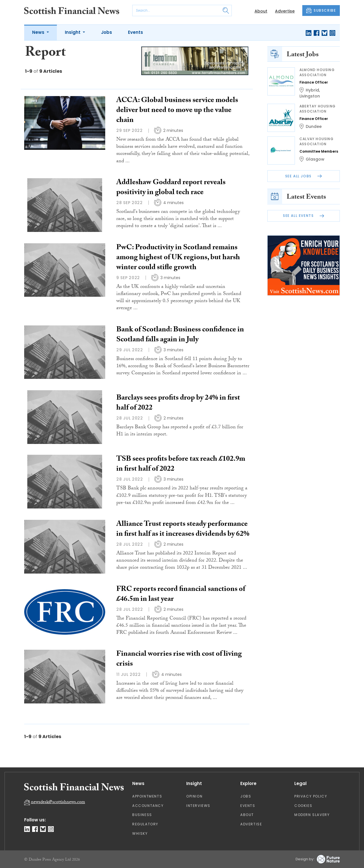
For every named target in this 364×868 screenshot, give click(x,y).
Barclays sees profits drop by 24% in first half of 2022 (178, 403)
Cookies (303, 806)
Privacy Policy (311, 796)
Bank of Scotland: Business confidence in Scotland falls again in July (180, 335)
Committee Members (319, 151)
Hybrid (312, 90)
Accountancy (148, 806)
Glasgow (315, 159)
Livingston (310, 96)
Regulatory (145, 824)
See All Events (304, 216)
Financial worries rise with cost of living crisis (179, 660)
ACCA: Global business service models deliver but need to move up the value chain (177, 111)
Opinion (194, 796)
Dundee (314, 126)
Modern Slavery (312, 815)
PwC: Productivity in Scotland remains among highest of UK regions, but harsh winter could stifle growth (178, 258)
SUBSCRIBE (321, 11)
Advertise (285, 11)
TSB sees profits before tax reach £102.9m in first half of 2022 (181, 465)
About (261, 11)
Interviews (198, 806)
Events (136, 32)
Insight (73, 32)
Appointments (147, 796)
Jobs (106, 32)
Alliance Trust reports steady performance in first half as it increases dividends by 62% (183, 530)
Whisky (140, 833)
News (39, 32)
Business (142, 815)
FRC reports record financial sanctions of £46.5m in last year (181, 595)
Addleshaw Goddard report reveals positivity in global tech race (171, 188)
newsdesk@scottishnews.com (58, 802)
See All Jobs (304, 176)
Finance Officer (314, 82)
